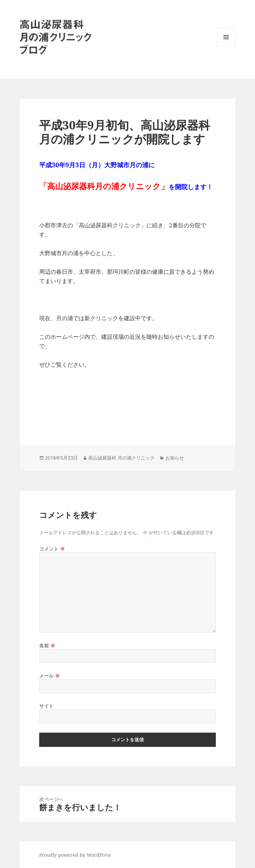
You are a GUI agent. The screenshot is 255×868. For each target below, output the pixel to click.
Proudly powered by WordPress (75, 855)
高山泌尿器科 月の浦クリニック (122, 458)
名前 (47, 646)
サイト (46, 706)
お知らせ (175, 458)
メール (50, 676)
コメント (52, 549)
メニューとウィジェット (226, 46)
